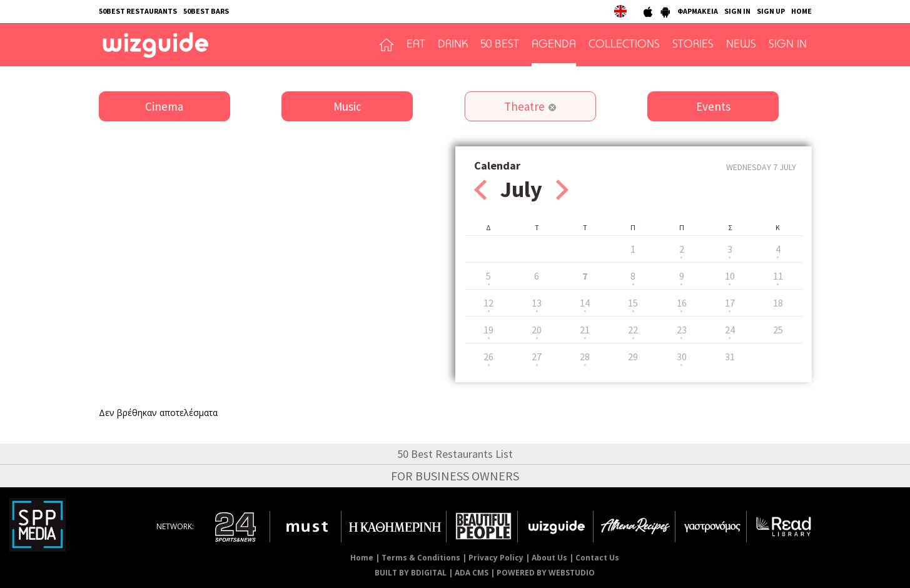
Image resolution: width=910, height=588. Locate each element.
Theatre (524, 106)
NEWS (741, 45)
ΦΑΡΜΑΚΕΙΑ (698, 11)
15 (633, 303)
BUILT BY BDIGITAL (411, 573)
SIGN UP (771, 11)
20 (537, 330)
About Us (549, 558)
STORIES (693, 45)
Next (562, 190)
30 (682, 357)
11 (778, 276)
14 (585, 303)
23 (682, 330)
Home (362, 558)
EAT (416, 45)
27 (537, 357)
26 (488, 357)
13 (537, 303)
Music (347, 106)
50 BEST (500, 45)
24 (730, 330)
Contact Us (597, 558)
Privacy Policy (496, 558)
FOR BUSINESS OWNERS (455, 476)
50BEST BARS (206, 11)
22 (633, 330)
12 (488, 303)
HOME (801, 11)
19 (488, 330)
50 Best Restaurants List (455, 454)
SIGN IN (737, 11)
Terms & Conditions (421, 558)
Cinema (164, 106)
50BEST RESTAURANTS (138, 11)
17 (730, 303)
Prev (480, 190)
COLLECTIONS (624, 45)
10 (730, 276)
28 (585, 357)
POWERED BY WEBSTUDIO (546, 573)
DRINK (453, 45)
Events (713, 106)
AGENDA (554, 45)
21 (585, 330)
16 (682, 303)
